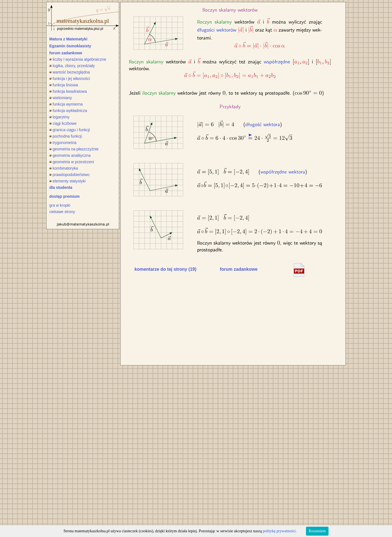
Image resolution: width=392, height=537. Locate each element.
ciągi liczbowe (63, 123)
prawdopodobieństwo (69, 175)
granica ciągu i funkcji (70, 130)
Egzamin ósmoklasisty (70, 46)
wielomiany (61, 98)
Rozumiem (317, 531)
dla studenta (61, 187)
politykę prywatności (279, 531)
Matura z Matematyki (68, 39)
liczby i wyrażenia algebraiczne (78, 59)
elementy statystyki (67, 181)
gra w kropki (60, 205)
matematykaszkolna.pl (83, 21)
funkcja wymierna (66, 104)
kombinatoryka (64, 168)
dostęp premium (64, 196)
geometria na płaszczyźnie (74, 149)
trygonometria (63, 143)
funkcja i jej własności (70, 79)
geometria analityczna (70, 155)
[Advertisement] (176, 320)
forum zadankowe (66, 53)
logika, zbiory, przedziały (72, 66)
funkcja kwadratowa (68, 91)
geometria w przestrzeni (72, 162)
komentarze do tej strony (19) (165, 269)
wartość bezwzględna (70, 72)
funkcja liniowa (64, 85)
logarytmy (59, 117)
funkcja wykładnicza (68, 111)
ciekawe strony (62, 212)
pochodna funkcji (66, 136)
